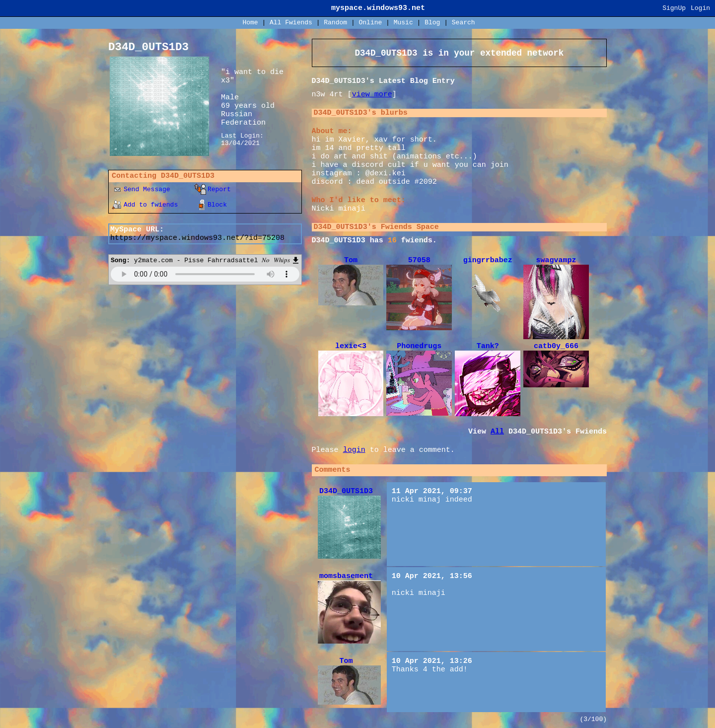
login (354, 450)
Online (370, 23)
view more (372, 95)
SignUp (674, 8)
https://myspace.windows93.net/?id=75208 (197, 238)
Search (464, 23)
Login (700, 8)
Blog (432, 23)
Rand (335, 23)
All (291, 23)
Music (403, 23)
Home (250, 23)
